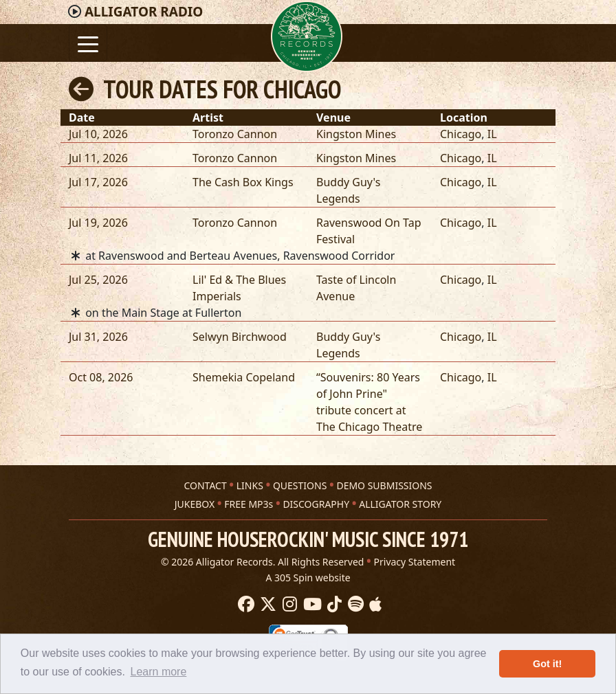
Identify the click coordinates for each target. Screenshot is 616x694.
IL (492, 134)
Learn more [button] (159, 672)
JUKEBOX (195, 504)
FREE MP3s (249, 504)
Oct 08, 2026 (101, 377)
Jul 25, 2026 (98, 280)
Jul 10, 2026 (98, 134)
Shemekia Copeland (244, 377)
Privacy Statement (415, 562)
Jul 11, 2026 (98, 158)
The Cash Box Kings (243, 182)
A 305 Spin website (308, 578)
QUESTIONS (300, 485)
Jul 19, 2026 (98, 223)
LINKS (250, 485)
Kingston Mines (356, 134)
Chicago (461, 134)
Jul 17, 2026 (98, 182)
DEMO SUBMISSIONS (384, 485)
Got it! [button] (547, 664)
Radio (144, 12)
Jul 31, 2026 (98, 337)
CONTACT (205, 485)
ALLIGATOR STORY (400, 504)
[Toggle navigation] (88, 43)
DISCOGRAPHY (316, 504)
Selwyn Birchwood (240, 337)
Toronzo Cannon (235, 134)
